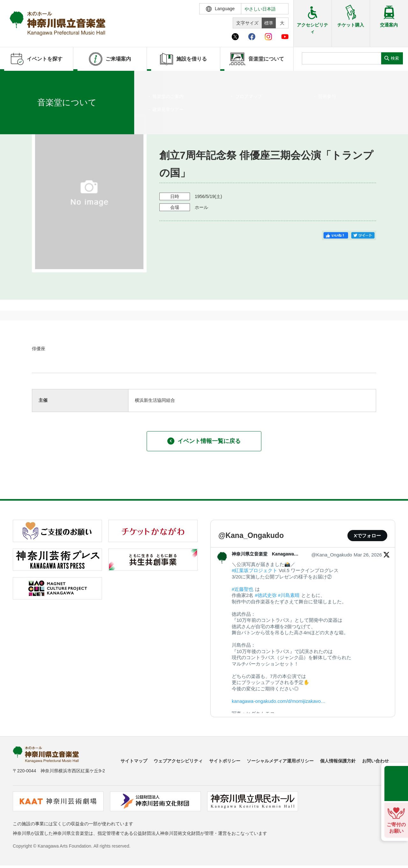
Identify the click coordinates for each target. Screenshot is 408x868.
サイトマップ (134, 761)
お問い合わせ (375, 761)
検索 (395, 58)
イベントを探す (40, 79)
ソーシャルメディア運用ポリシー (280, 761)
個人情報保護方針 (338, 761)
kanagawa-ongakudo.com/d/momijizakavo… (279, 701)
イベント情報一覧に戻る (204, 441)
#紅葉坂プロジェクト (255, 570)
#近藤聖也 (243, 589)
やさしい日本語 (260, 9)
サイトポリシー (225, 761)
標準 (269, 23)
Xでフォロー (367, 536)
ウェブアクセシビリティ (178, 761)
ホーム (15, 79)
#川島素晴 (289, 595)
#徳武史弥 (266, 595)
